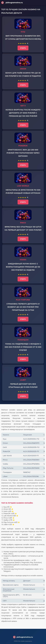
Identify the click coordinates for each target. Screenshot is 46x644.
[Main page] (23, 3)
